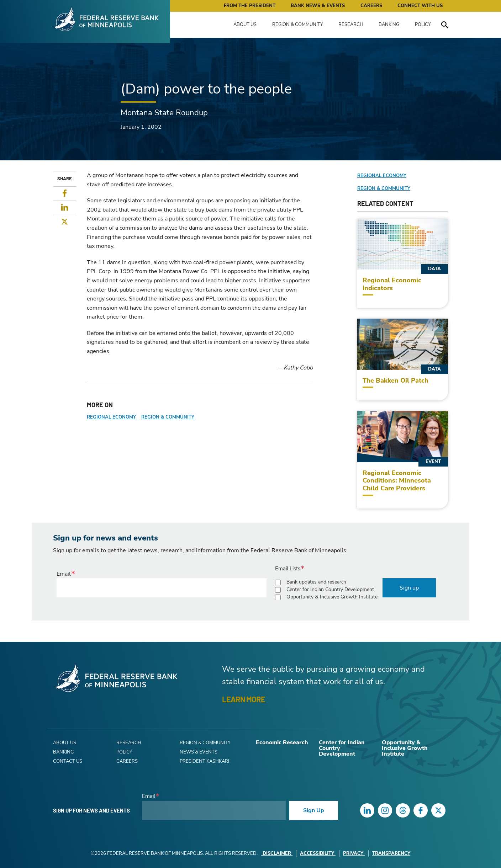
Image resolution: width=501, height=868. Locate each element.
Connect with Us (420, 6)
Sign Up (314, 810)
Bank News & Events (318, 6)
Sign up (409, 588)
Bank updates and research (316, 582)
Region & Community (298, 25)
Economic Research (282, 742)
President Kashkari (204, 761)
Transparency (391, 853)
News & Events (199, 752)
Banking (389, 25)
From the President (250, 6)
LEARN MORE (244, 699)
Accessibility (318, 853)
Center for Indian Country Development (330, 589)
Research (351, 25)
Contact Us (68, 761)
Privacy (354, 853)
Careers (371, 6)
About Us (245, 25)
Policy (423, 25)
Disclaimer (277, 853)
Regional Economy (111, 417)
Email (64, 574)
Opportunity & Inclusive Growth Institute (332, 597)
